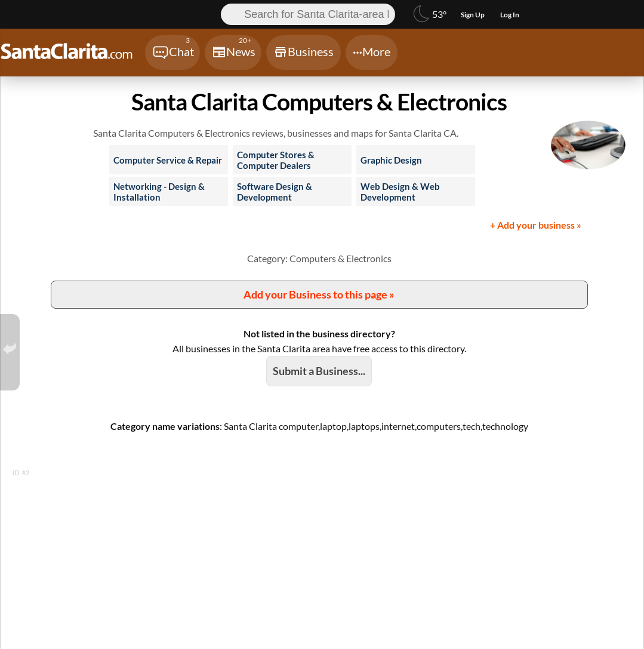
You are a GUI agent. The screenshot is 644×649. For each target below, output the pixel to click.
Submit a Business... (319, 371)
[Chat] (172, 53)
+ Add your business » (536, 225)
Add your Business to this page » (319, 294)
